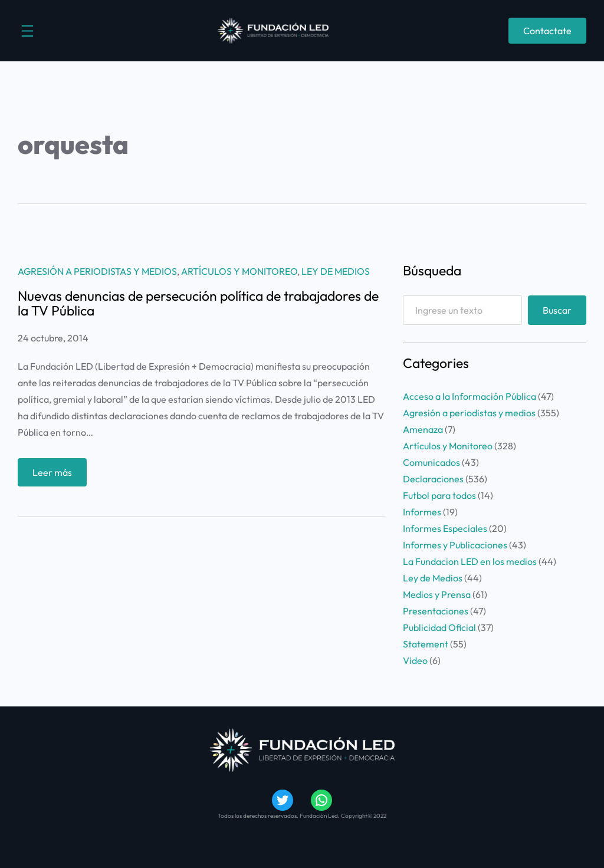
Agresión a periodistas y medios (97, 271)
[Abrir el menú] (27, 31)
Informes (422, 512)
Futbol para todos (439, 495)
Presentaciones (436, 611)
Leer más (55, 475)
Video (415, 660)
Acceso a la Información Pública (470, 396)
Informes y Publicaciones (455, 545)
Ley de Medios (336, 271)
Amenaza (423, 429)
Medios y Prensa (437, 594)
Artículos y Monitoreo (239, 271)
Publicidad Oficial (439, 627)
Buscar (557, 310)
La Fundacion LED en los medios (470, 561)
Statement (426, 644)
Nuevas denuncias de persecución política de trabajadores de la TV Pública (198, 303)
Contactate (547, 31)
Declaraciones (433, 479)
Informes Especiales (445, 528)
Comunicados (431, 462)
